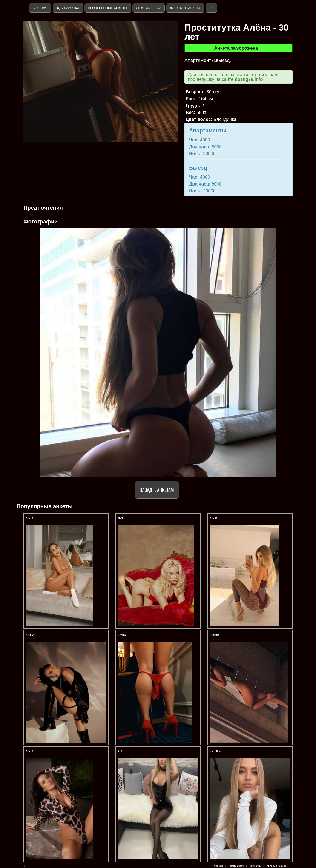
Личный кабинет (277, 866)
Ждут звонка (68, 8)
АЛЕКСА (30, 635)
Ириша (122, 635)
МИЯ (121, 518)
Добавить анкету (185, 8)
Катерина (216, 751)
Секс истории (148, 8)
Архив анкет (236, 866)
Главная (40, 8)
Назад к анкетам (157, 490)
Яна (120, 751)
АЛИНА (30, 518)
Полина (214, 635)
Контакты (256, 866)
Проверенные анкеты (108, 8)
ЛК (211, 8)
